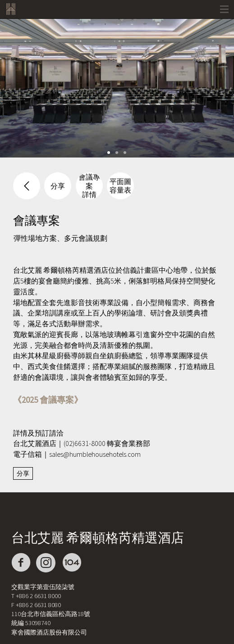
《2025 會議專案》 (48, 400)
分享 (23, 473)
